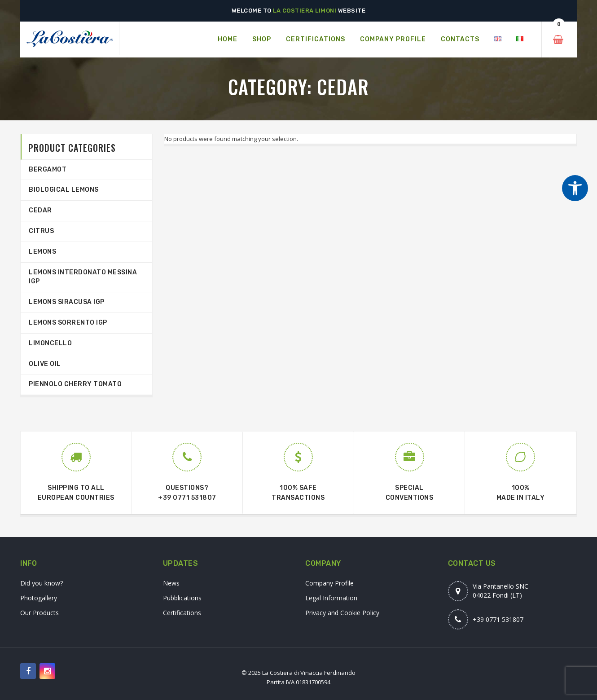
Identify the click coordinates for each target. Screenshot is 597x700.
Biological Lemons (64, 190)
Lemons (42, 252)
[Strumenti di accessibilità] (575, 188)
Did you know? (42, 583)
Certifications (182, 613)
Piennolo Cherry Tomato (75, 384)
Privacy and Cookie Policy (342, 613)
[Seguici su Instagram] (47, 671)
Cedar (40, 210)
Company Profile (329, 583)
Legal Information (331, 598)
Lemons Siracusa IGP (67, 302)
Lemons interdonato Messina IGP (83, 277)
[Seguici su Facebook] (28, 671)
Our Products (40, 613)
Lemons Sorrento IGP (68, 323)
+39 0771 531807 (187, 498)
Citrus (41, 231)
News (171, 583)
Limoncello (50, 343)
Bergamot (48, 169)
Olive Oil (45, 364)
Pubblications (182, 598)
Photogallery (39, 598)
